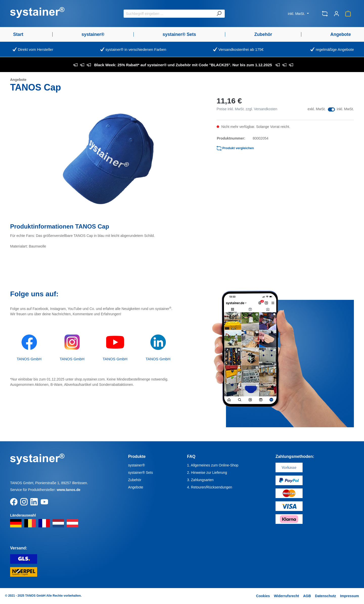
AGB (307, 596)
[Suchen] (219, 14)
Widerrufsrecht (286, 596)
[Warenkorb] (348, 14)
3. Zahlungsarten (200, 480)
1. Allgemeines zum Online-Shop (213, 465)
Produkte (137, 456)
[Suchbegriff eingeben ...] (168, 14)
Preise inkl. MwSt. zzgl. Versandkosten (247, 109)
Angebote (136, 487)
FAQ (191, 456)
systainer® (136, 465)
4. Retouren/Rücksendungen (210, 487)
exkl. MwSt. (317, 109)
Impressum (349, 596)
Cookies (263, 596)
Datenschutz (325, 596)
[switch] (331, 109)
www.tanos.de (69, 490)
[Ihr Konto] (336, 14)
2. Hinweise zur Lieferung (207, 473)
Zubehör (135, 480)
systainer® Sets (141, 473)
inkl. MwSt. (297, 14)
